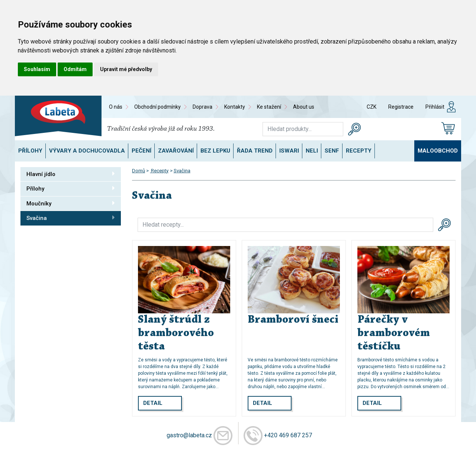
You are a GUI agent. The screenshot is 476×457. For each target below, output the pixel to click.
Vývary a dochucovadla (87, 151)
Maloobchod (438, 151)
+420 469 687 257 (288, 435)
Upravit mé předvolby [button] (126, 69)
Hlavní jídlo (71, 174)
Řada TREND (255, 151)
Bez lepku (215, 151)
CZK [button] (372, 107)
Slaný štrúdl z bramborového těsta (176, 333)
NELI (312, 151)
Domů (139, 171)
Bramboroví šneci (293, 320)
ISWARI (289, 151)
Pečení (141, 151)
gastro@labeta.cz (189, 435)
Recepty (359, 151)
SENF (332, 151)
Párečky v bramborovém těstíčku (394, 333)
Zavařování (176, 151)
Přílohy (30, 151)
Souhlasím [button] (37, 69)
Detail (153, 403)
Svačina (71, 218)
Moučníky (71, 203)
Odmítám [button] (75, 69)
